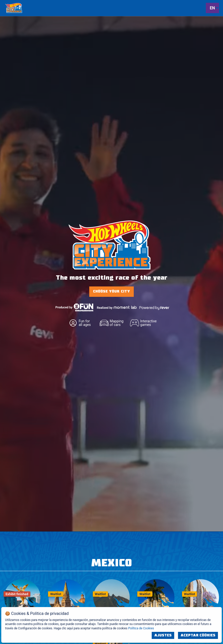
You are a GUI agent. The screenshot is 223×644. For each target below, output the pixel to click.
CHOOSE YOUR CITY (112, 291)
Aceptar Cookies (198, 635)
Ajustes (163, 635)
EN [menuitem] (212, 8)
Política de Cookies (141, 628)
